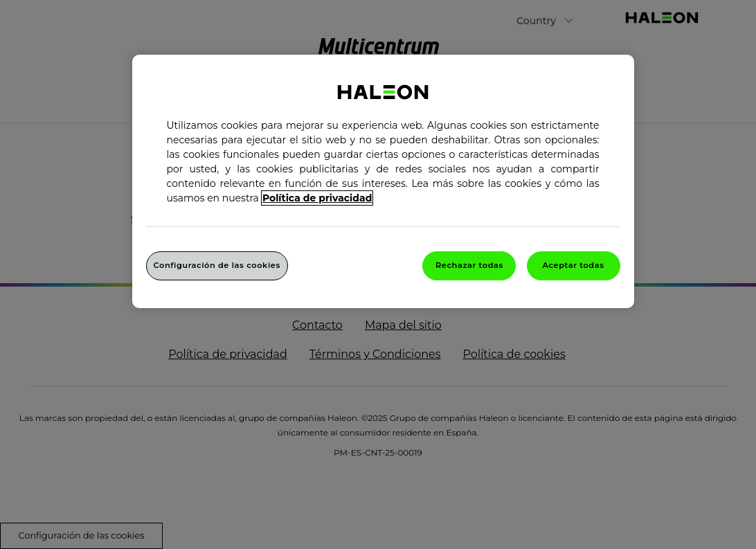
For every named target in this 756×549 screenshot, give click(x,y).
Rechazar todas (469, 265)
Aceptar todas (573, 265)
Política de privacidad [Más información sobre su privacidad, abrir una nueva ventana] (317, 198)
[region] (383, 181)
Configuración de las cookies (217, 265)
